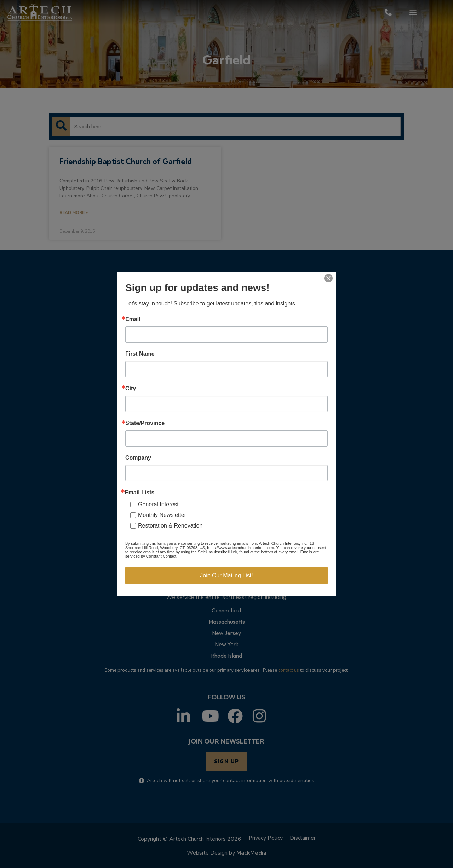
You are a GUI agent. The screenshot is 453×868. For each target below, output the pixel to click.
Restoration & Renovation (170, 526)
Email (133, 319)
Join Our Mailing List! (226, 575)
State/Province (145, 423)
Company (138, 458)
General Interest (158, 504)
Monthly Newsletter (162, 515)
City (131, 389)
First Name (140, 354)
